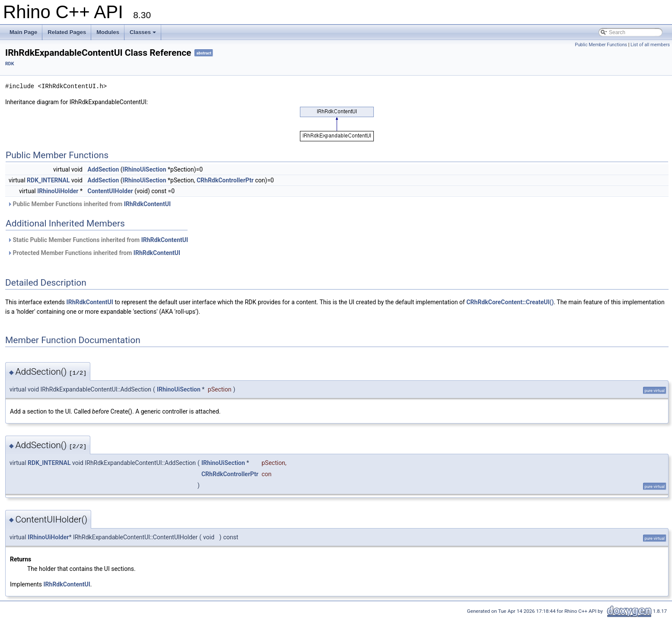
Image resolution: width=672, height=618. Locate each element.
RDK (10, 64)
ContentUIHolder (110, 191)
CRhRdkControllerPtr (225, 180)
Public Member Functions (601, 45)
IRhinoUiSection (145, 169)
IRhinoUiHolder (58, 191)
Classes (143, 32)
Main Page (23, 32)
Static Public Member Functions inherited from (98, 240)
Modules (108, 32)
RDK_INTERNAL (48, 180)
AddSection (103, 169)
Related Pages (67, 32)
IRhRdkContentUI (147, 204)
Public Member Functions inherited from (89, 204)
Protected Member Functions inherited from (94, 253)
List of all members (650, 45)
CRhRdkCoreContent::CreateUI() (510, 302)
